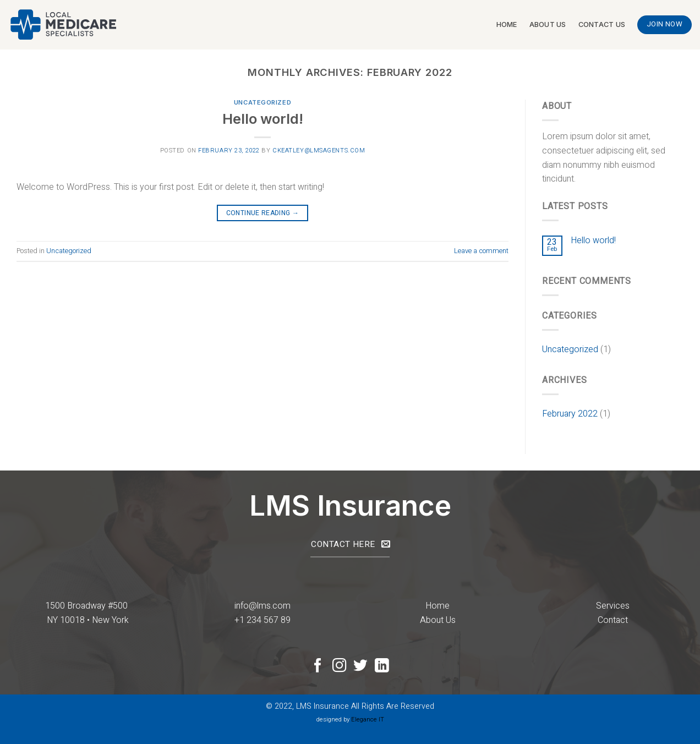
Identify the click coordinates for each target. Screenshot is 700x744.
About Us (548, 24)
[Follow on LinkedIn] (382, 666)
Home (507, 24)
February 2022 (570, 414)
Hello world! (263, 119)
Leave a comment (481, 251)
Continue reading (263, 213)
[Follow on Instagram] (340, 666)
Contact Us (602, 24)
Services (613, 606)
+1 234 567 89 (262, 620)
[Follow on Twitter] (360, 666)
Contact (613, 620)
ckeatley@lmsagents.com (319, 151)
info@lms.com (262, 606)
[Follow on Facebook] (318, 666)
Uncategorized (262, 102)
